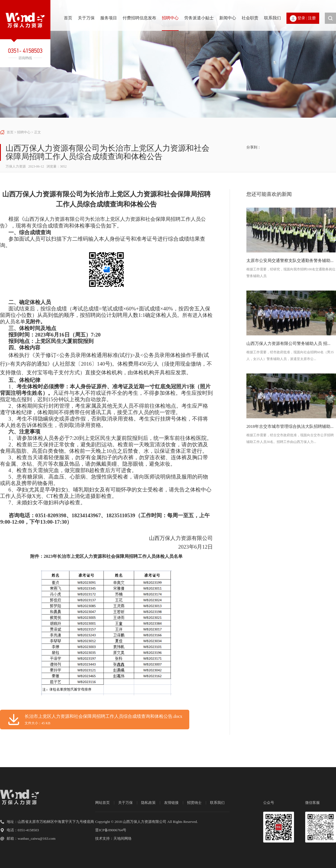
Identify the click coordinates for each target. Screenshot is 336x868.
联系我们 (272, 18)
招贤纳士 (194, 803)
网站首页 (102, 803)
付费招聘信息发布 (139, 18)
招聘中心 (170, 18)
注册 (312, 18)
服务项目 (109, 18)
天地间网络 (123, 838)
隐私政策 (148, 803)
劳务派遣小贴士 (199, 18)
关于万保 (86, 18)
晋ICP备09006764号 (111, 830)
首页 (68, 18)
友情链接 (171, 803)
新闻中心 (228, 18)
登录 (301, 18)
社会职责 (250, 18)
